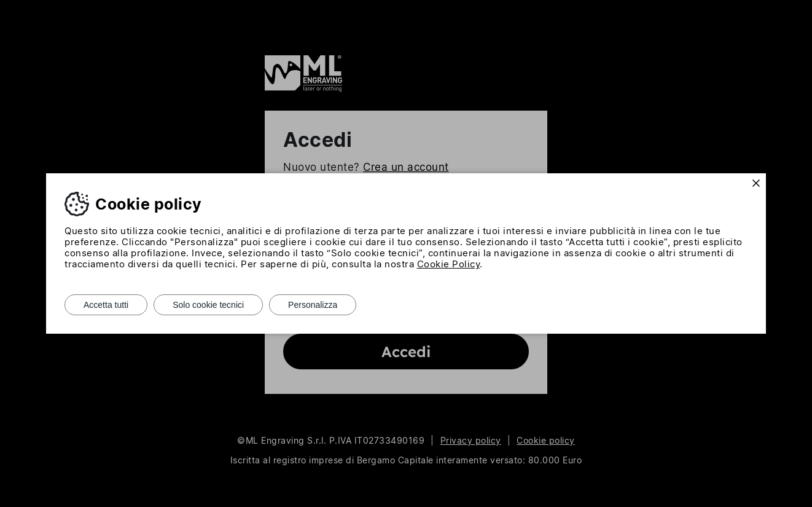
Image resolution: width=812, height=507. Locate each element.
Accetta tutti (106, 305)
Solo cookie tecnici (208, 305)
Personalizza (313, 305)
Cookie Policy (449, 264)
